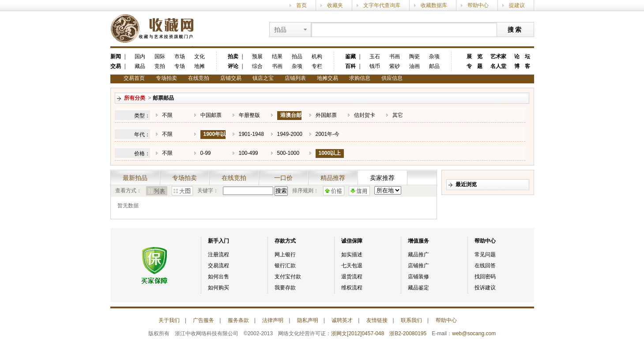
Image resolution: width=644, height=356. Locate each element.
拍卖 (233, 56)
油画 (414, 66)
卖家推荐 (382, 178)
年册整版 (249, 115)
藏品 (140, 66)
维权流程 (352, 288)
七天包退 (352, 266)
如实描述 (352, 255)
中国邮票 (211, 115)
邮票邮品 (163, 98)
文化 (200, 56)
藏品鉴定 (418, 288)
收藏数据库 (434, 5)
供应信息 (392, 78)
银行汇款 (285, 266)
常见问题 (485, 255)
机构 (317, 56)
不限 (167, 115)
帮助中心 (478, 5)
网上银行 (285, 255)
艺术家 (498, 56)
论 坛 (522, 56)
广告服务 (203, 320)
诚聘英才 (342, 320)
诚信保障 (352, 241)
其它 (398, 115)
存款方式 (285, 241)
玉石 (375, 56)
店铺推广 (418, 266)
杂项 (297, 66)
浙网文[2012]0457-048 (358, 334)
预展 (257, 56)
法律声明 (273, 320)
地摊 (200, 66)
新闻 (116, 56)
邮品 (434, 66)
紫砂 (395, 66)
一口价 (283, 178)
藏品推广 (418, 255)
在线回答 (485, 266)
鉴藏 (350, 56)
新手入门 (218, 241)
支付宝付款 (288, 277)
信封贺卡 (365, 115)
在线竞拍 (199, 78)
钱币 (375, 66)
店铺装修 (418, 277)
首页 (301, 5)
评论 (233, 66)
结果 (277, 56)
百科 (350, 66)
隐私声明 (308, 320)
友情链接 (377, 320)
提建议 (517, 5)
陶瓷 (414, 56)
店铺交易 (231, 78)
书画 (277, 66)
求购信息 (360, 78)
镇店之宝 (263, 78)
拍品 (297, 56)
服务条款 (238, 320)
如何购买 (218, 288)
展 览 (475, 56)
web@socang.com (474, 334)
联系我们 (411, 320)
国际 (160, 56)
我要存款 (285, 288)
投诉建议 (485, 288)
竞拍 (160, 66)
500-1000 (288, 153)
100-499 (249, 153)
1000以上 (330, 153)
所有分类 (135, 98)
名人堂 (498, 66)
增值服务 (418, 241)
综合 (257, 66)
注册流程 (218, 255)
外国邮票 (326, 115)
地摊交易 (328, 78)
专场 (180, 66)
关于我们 (169, 320)
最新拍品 (135, 178)
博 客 (522, 66)
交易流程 (218, 266)
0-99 (206, 153)
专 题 (475, 66)
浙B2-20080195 (408, 334)
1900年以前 (213, 138)
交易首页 (134, 78)
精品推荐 (333, 178)
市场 (180, 56)
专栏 (317, 66)
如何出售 (218, 277)
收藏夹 (335, 5)
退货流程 (352, 277)
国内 (140, 56)
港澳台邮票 (289, 119)
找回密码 (485, 277)
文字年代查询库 (382, 5)
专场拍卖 (166, 78)
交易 (116, 66)
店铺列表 (295, 78)
